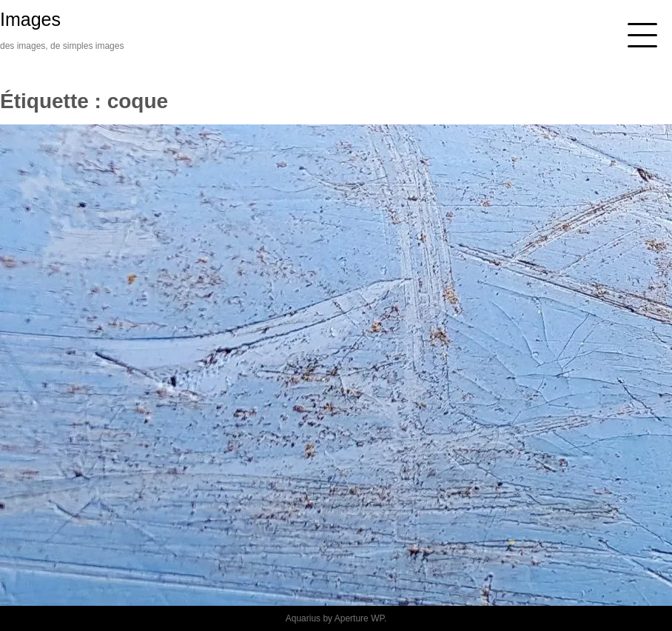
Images (30, 19)
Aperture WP (359, 618)
